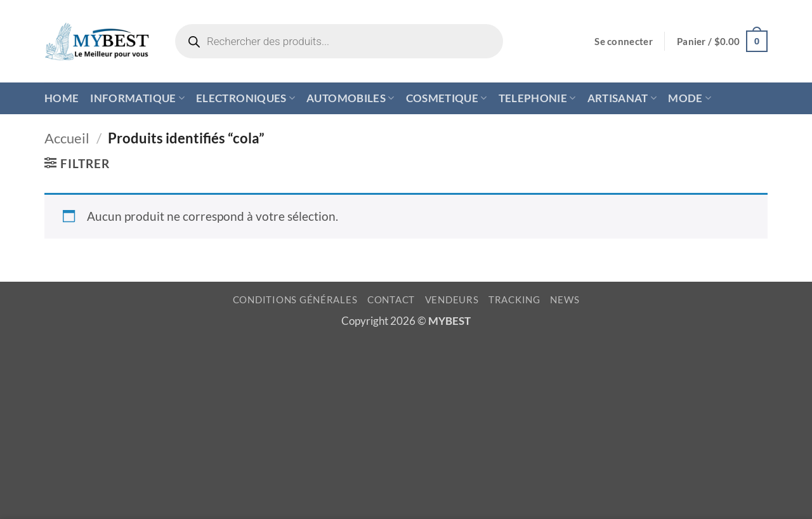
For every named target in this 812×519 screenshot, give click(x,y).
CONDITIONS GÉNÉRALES (295, 300)
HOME (62, 98)
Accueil (67, 138)
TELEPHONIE (537, 98)
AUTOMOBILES (350, 98)
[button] (624, 42)
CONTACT (391, 300)
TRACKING (514, 300)
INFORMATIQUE (137, 98)
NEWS (565, 300)
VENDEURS (452, 300)
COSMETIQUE (447, 98)
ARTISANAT (622, 98)
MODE (690, 98)
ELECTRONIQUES (246, 98)
